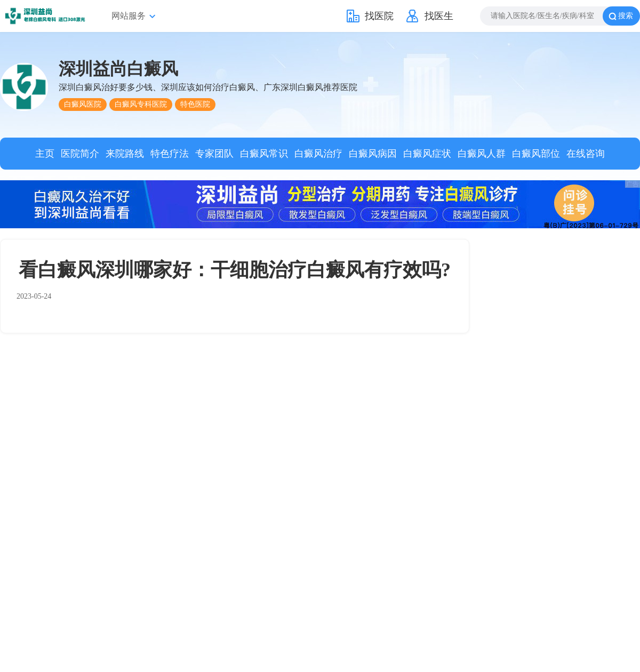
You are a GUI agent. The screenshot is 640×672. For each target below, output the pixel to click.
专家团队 (214, 154)
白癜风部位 (536, 154)
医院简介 (80, 154)
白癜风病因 (373, 154)
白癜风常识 (264, 154)
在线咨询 (586, 154)
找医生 (439, 16)
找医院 (379, 16)
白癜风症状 (427, 154)
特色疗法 (170, 154)
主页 (45, 154)
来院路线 (125, 154)
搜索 (626, 16)
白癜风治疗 (318, 154)
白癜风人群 (482, 154)
